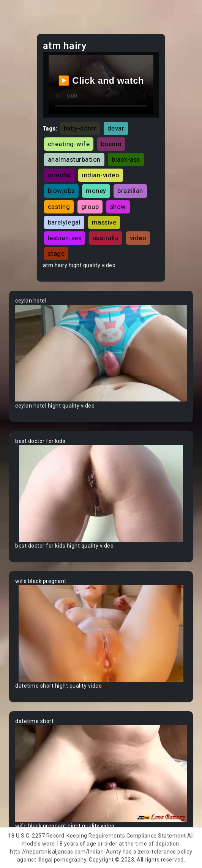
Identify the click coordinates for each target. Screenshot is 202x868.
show (118, 207)
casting (59, 207)
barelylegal (64, 222)
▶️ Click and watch (101, 80)
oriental (59, 175)
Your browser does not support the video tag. (101, 353)
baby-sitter (80, 128)
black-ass (126, 159)
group (90, 207)
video (138, 238)
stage (56, 253)
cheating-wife (69, 144)
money (96, 191)
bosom (111, 144)
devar (116, 128)
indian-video (101, 175)
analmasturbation (74, 159)
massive (104, 222)
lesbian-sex (65, 238)
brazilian (130, 191)
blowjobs (61, 191)
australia (106, 238)
